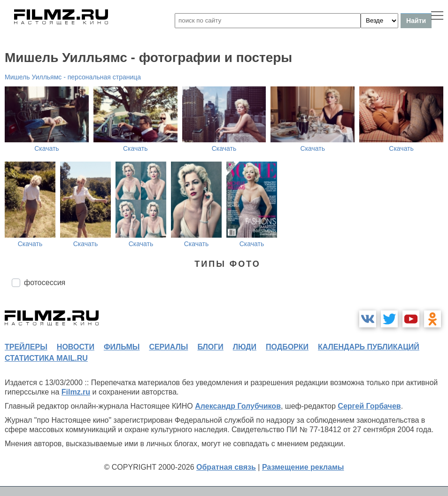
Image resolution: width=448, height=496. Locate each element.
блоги (210, 347)
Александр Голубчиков (238, 406)
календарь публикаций (369, 347)
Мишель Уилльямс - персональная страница (73, 77)
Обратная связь (226, 467)
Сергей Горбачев (369, 406)
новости (76, 347)
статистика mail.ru (46, 358)
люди (245, 347)
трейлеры (26, 347)
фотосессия (45, 283)
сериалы (168, 347)
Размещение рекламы (303, 467)
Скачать (47, 148)
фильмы (122, 347)
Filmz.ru (76, 392)
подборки (287, 347)
